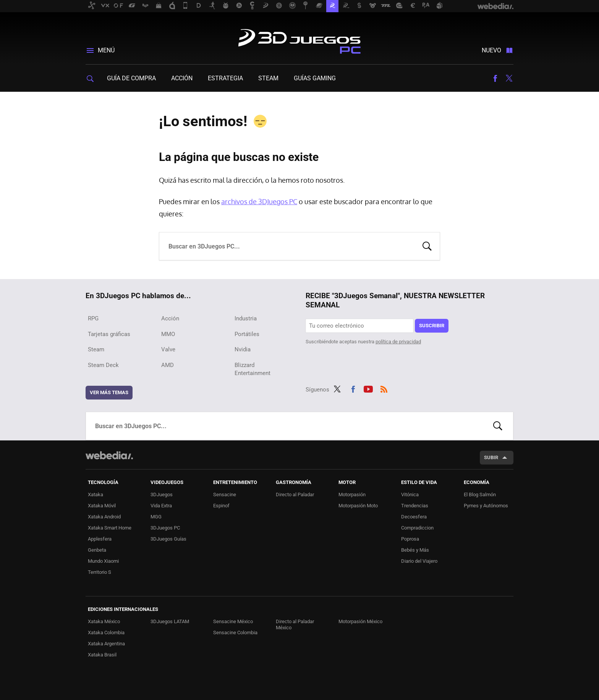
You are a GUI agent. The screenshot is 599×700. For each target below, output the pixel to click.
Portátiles (247, 334)
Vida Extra (161, 506)
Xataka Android (104, 517)
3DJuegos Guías (168, 539)
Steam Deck (103, 365)
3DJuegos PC (299, 40)
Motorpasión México (360, 621)
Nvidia (243, 349)
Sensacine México (233, 621)
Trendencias (415, 506)
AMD (168, 365)
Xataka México (104, 621)
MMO (168, 334)
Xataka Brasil (102, 655)
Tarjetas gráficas (109, 334)
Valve (168, 349)
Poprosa (410, 539)
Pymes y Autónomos (486, 506)
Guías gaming (315, 78)
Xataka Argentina (106, 644)
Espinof (221, 506)
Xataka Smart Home (110, 528)
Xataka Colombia (106, 633)
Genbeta (97, 550)
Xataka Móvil (102, 506)
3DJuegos (162, 495)
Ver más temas (109, 392)
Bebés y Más (415, 550)
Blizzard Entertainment (253, 369)
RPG (93, 318)
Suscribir (432, 326)
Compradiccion (417, 528)
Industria (246, 318)
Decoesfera (414, 517)
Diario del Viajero (419, 561)
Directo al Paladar (295, 495)
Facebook (495, 78)
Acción (182, 78)
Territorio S (100, 572)
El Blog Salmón (480, 495)
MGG (156, 517)
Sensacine (225, 495)
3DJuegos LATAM (170, 621)
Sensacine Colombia (235, 633)
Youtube (368, 388)
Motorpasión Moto (358, 506)
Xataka (96, 495)
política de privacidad (398, 342)
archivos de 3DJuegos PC (259, 201)
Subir (491, 457)
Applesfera (100, 539)
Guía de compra (131, 78)
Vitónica (410, 495)
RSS (384, 388)
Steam (268, 78)
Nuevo (491, 50)
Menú (106, 50)
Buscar (427, 245)
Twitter (509, 78)
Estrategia (225, 78)
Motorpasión (352, 495)
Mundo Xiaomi (103, 561)
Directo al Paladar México (295, 624)
